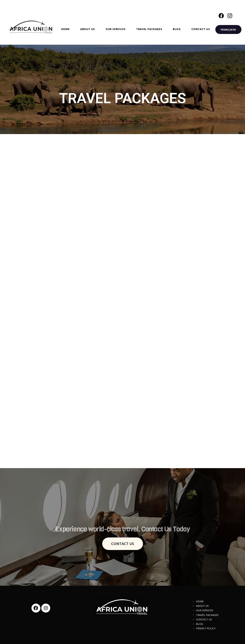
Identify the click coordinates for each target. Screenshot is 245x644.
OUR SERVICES (205, 610)
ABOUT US (202, 606)
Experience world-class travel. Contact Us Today (122, 535)
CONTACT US (204, 619)
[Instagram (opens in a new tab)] (230, 16)
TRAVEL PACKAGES (207, 615)
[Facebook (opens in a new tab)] (221, 16)
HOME (200, 601)
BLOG (200, 624)
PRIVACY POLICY (206, 628)
